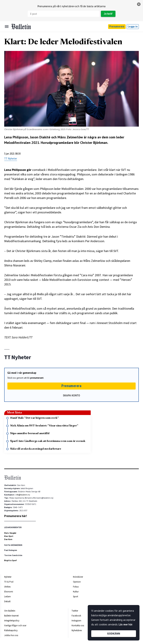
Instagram (76, 621)
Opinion (77, 582)
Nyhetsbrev (77, 630)
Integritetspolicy (12, 621)
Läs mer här (125, 624)
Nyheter (8, 577)
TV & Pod (9, 582)
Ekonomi (9, 592)
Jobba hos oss (11, 635)
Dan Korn (8, 539)
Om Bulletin (10, 611)
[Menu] (7, 27)
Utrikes (7, 587)
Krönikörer (78, 577)
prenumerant (37, 378)
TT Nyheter (11, 158)
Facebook (76, 616)
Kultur (76, 592)
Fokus (76, 587)
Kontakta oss (78, 625)
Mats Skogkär (10, 533)
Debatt (7, 601)
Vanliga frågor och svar (15, 625)
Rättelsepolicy (11, 630)
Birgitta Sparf (11, 560)
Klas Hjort (9, 536)
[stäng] (139, 4)
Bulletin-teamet (11, 616)
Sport (76, 596)
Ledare (7, 596)
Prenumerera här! (16, 516)
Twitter (75, 611)
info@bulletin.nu (23, 495)
